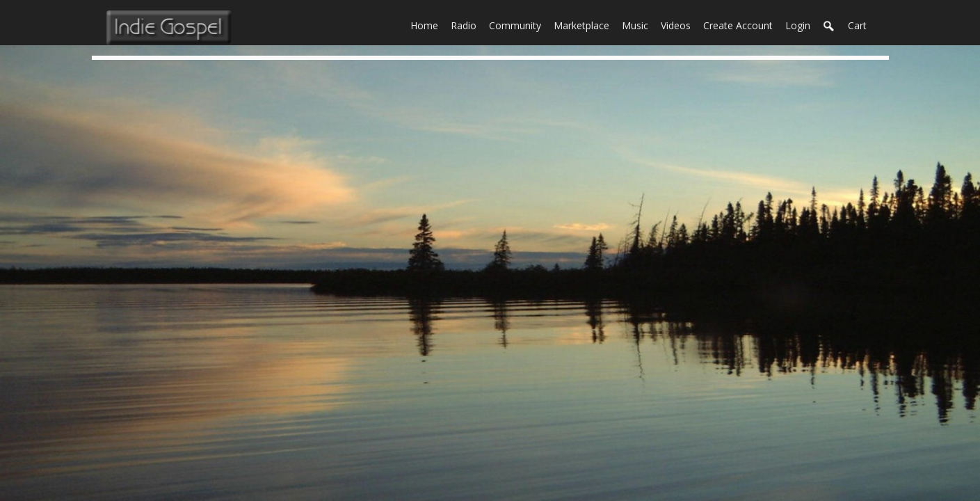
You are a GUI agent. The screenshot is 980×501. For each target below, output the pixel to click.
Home (427, 24)
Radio (467, 24)
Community (518, 24)
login (798, 25)
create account (738, 25)
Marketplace (585, 24)
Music (638, 24)
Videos (679, 24)
